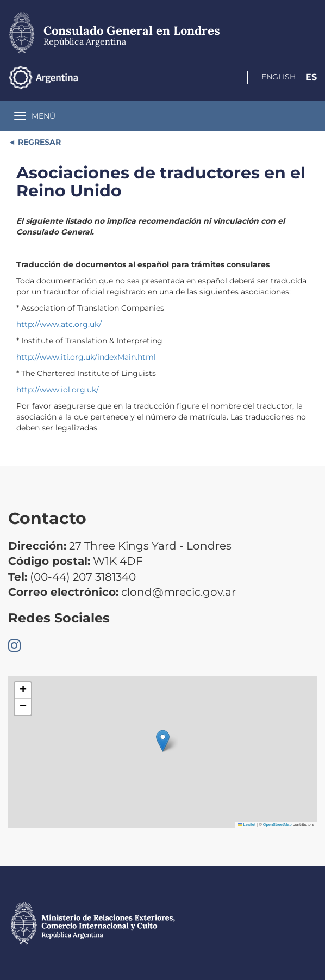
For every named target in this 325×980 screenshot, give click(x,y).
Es (311, 77)
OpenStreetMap (277, 825)
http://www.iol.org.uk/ (58, 390)
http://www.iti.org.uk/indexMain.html (86, 357)
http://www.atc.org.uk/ (59, 324)
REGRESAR (38, 142)
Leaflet (247, 825)
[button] (163, 741)
